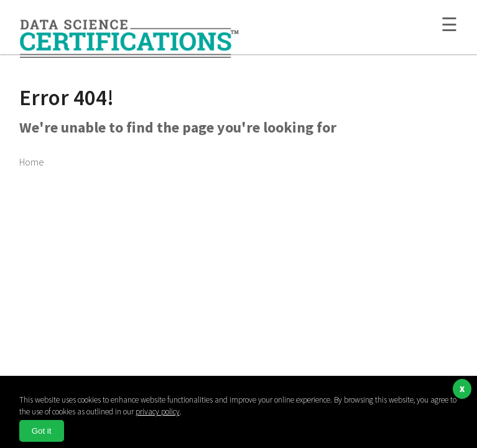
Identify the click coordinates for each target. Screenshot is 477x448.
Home (32, 162)
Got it (42, 431)
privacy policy (158, 412)
